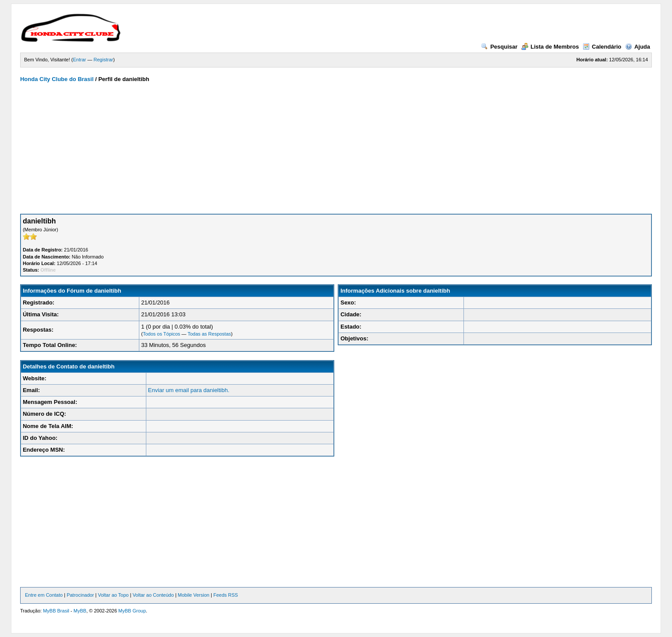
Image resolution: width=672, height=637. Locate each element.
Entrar (79, 60)
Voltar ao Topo (113, 595)
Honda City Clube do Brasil (57, 79)
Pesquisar (499, 47)
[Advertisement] (336, 148)
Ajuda (638, 47)
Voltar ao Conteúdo (153, 595)
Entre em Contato (44, 595)
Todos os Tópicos (161, 334)
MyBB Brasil (56, 611)
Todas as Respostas (209, 334)
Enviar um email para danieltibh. (189, 390)
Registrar (104, 60)
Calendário (602, 47)
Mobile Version (194, 595)
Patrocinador (80, 595)
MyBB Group (132, 611)
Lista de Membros (550, 47)
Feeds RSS (226, 595)
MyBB (80, 611)
